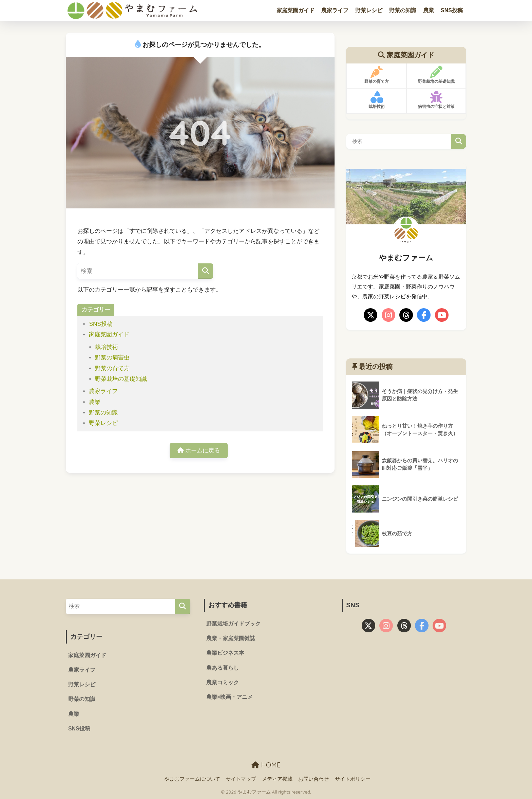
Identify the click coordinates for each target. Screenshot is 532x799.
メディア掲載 (277, 779)
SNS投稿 (452, 10)
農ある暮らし (223, 668)
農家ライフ (335, 10)
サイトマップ (241, 779)
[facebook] (424, 315)
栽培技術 (107, 347)
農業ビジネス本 (225, 653)
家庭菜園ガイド (296, 10)
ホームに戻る (199, 451)
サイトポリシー (353, 779)
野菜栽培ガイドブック (233, 624)
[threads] (406, 315)
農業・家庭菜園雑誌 (231, 638)
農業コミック (223, 682)
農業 (429, 10)
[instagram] (388, 315)
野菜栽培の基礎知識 (121, 379)
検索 (459, 141)
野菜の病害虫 (112, 358)
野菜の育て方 (112, 368)
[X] (370, 315)
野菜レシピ (369, 10)
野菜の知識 (403, 10)
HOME (266, 765)
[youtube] (442, 315)
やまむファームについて (192, 779)
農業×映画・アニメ (230, 697)
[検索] (205, 271)
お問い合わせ (313, 779)
